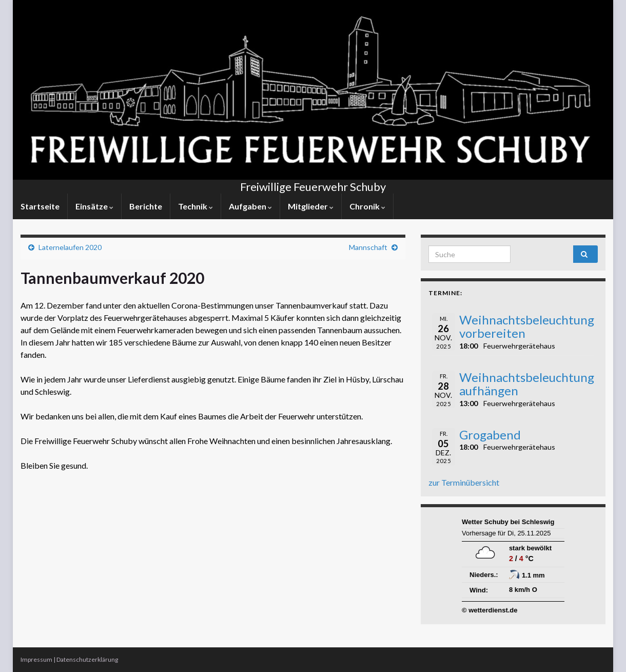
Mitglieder (311, 206)
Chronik (367, 206)
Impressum (36, 659)
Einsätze (94, 206)
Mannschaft (368, 247)
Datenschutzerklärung (87, 659)
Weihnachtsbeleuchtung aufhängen (527, 384)
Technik (195, 206)
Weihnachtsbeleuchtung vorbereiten (527, 326)
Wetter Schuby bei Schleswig (508, 522)
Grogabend (490, 435)
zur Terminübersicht (464, 482)
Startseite (40, 206)
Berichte (146, 206)
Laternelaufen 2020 (70, 247)
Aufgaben (250, 206)
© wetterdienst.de (490, 610)
